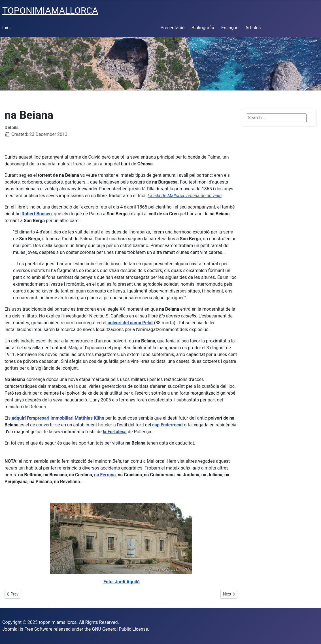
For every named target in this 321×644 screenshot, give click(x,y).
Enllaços (230, 28)
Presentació (173, 28)
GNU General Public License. (120, 629)
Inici (6, 28)
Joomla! (10, 629)
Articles (253, 28)
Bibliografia (203, 28)
